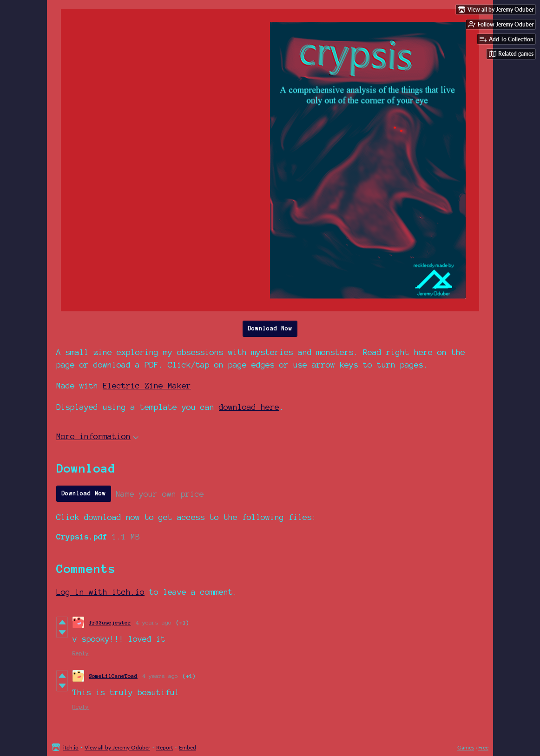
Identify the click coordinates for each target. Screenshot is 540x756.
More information (97, 436)
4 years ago (154, 622)
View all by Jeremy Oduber (117, 747)
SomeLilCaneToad (113, 676)
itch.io (71, 747)
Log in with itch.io (100, 592)
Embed (188, 747)
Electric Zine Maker (147, 385)
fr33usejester (110, 622)
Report (165, 747)
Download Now (270, 329)
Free (483, 747)
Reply (81, 653)
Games (466, 747)
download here (249, 407)
